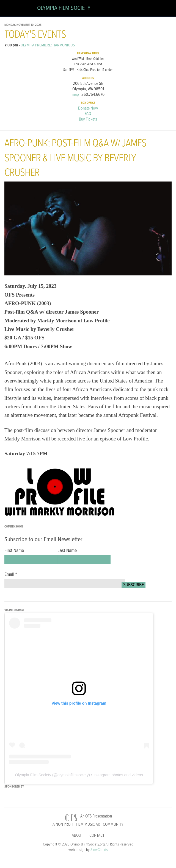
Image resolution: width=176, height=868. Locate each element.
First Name (14, 551)
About (77, 835)
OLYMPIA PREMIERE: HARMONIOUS (48, 45)
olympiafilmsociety (73, 775)
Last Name (67, 551)
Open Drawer (10, 9)
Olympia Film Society (64, 8)
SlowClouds (99, 850)
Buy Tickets (88, 119)
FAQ (88, 114)
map (75, 95)
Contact (97, 835)
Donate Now (88, 108)
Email (11, 575)
